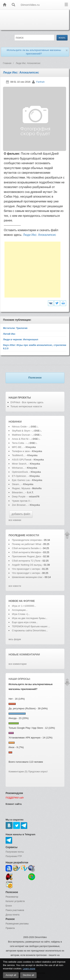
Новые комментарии (24, 654)
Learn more (29, 969)
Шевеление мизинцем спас (27, 577)
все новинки (15, 520)
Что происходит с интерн (26, 569)
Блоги (9, 906)
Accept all (11, 975)
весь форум (15, 639)
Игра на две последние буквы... (30, 618)
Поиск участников (15, 910)
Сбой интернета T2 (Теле (26, 561)
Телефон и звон (21, 451)
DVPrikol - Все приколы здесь (27, 402)
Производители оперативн (27, 540)
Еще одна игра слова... (25, 622)
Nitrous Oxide (20, 427)
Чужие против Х (21, 501)
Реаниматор (12, 897)
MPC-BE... (18, 447)
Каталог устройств (15, 901)
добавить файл (21, 514)
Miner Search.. (20, 464)
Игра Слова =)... (21, 614)
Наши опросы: (20, 679)
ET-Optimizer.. (20, 476)
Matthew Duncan (21, 435)
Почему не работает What (27, 544)
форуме (29, 601)
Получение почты (15, 852)
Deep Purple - (20, 497)
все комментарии (18, 664)
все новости (15, 586)
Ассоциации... (20, 610)
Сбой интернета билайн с (26, 548)
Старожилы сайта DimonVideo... (30, 630)
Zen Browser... (20, 505)
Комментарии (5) (18, 772)
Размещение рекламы (17, 924)
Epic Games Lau (21, 480)
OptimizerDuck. (20, 472)
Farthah (40, 82)
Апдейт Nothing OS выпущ (27, 565)
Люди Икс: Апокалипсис (39, 235)
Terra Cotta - (19, 443)
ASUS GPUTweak (22, 460)
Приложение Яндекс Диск (27, 556)
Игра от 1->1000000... (24, 606)
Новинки (15, 422)
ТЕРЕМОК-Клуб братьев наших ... (31, 626)
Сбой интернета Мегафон (27, 552)
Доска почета (13, 915)
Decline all (28, 975)
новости (32, 535)
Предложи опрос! (38, 772)
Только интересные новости (26, 406)
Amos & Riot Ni (20, 439)
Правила (10, 928)
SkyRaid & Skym (21, 431)
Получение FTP (14, 856)
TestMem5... (19, 455)
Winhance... (18, 468)
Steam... (16, 484)
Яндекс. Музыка (21, 488)
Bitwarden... (18, 492)
